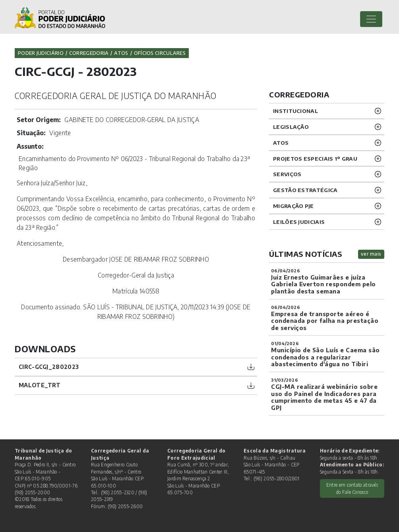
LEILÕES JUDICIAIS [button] (299, 222)
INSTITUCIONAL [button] (295, 111)
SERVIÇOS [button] (287, 174)
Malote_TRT (40, 385)
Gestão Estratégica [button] (305, 190)
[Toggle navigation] (371, 19)
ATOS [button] (281, 143)
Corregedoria (89, 53)
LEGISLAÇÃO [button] (291, 127)
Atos (121, 53)
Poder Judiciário (41, 53)
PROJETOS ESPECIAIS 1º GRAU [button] (315, 158)
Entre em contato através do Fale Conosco (352, 488)
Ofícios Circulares (160, 53)
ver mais (371, 254)
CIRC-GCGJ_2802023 (49, 367)
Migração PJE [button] (293, 206)
